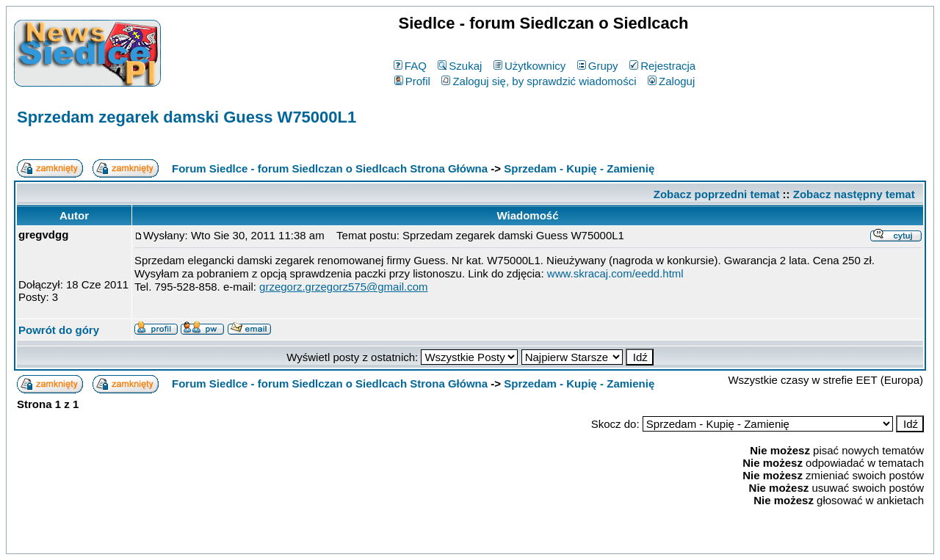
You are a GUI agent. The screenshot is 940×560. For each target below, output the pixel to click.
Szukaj (460, 66)
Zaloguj (671, 81)
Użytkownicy (529, 66)
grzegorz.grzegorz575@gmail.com (344, 287)
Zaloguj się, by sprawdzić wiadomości (539, 81)
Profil (412, 81)
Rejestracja (662, 66)
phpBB (436, 540)
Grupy (598, 66)
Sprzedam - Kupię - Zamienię (579, 168)
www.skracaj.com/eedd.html (615, 273)
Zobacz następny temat (854, 194)
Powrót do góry (59, 330)
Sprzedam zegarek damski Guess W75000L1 (187, 117)
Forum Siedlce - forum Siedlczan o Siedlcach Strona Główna (330, 168)
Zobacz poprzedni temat (717, 194)
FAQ (410, 66)
